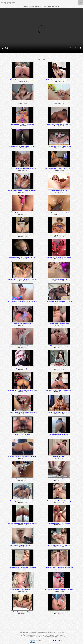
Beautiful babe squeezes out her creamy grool (59, 102)
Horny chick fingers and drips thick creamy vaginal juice (23, 146)
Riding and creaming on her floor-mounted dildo (59, 412)
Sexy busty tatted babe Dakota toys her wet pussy (59, 501)
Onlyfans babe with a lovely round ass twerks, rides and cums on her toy (25, 457)
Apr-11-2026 (61, 303)
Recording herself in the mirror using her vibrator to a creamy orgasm (24, 213)
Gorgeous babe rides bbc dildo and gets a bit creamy (59, 302)
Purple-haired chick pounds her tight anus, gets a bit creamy (22, 302)
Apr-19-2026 (61, 503)
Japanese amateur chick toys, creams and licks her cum (22, 257)
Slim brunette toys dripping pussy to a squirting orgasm (59, 80)
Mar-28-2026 (24, 126)
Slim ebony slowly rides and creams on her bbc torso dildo (59, 169)
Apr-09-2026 (24, 303)
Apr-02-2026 (61, 148)
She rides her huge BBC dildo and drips (59, 434)
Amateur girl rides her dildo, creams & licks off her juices (22, 169)
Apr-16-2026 (61, 458)
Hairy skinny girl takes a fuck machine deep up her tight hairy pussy (23, 545)
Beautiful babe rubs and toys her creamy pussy (59, 523)
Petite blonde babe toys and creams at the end (22, 102)
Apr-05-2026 (61, 192)
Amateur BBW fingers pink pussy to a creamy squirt (59, 235)
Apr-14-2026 (24, 414)
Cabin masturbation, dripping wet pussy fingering (59, 146)
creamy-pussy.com (8, 2)
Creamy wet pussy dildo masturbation (22, 324)
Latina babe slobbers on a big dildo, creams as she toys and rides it (24, 191)
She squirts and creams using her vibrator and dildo (59, 257)
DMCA (59, 641)
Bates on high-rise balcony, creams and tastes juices (22, 501)
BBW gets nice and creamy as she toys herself (59, 545)
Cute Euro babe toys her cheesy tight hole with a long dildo (59, 213)
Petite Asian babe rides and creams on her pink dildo (59, 368)
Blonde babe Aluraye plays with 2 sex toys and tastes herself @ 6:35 (24, 368)
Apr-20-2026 (61, 525)
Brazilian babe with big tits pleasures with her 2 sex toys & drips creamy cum (26, 412)
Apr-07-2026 (61, 259)
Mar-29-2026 (61, 126)
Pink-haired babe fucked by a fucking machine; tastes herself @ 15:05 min (62, 590)
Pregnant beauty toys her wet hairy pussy (59, 324)
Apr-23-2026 (61, 591)
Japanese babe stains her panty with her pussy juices (22, 346)
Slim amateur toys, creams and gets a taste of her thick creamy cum (24, 279)
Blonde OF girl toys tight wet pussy (59, 191)
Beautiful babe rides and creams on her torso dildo (59, 124)
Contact (64, 641)
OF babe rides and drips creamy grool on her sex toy (22, 80)
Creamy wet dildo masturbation (59, 479)
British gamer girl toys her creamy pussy (59, 612)
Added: (19, 81)
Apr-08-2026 (61, 281)
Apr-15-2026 (24, 436)
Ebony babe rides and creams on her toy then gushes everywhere (23, 523)
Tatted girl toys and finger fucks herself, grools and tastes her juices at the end (26, 479)
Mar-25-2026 (24, 81)
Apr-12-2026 (24, 370)
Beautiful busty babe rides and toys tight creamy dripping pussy (59, 346)
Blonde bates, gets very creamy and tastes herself (22, 590)
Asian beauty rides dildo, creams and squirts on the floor (59, 390)
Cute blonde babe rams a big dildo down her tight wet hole (59, 567)
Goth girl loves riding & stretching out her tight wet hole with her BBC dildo (25, 390)
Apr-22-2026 (61, 569)
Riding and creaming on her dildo (22, 434)
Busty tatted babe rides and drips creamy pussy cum (22, 235)
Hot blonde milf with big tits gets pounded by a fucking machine (22, 567)
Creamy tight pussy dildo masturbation (22, 612)
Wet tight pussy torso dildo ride (59, 457)
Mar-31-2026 (24, 148)
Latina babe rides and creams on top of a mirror (22, 124)
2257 (55, 641)
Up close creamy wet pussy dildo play (59, 279)
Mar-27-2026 (61, 104)
